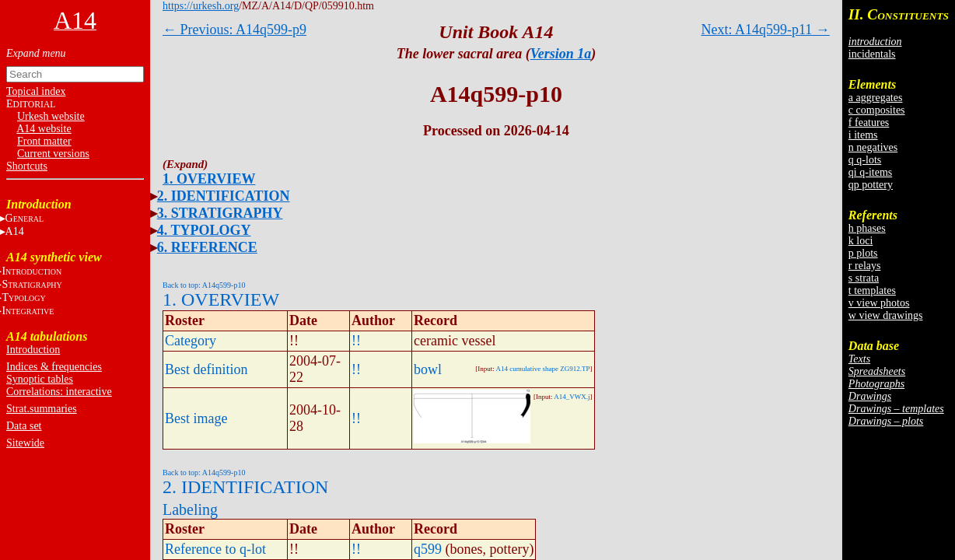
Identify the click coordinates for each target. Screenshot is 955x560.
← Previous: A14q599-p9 (234, 30)
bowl (428, 369)
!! (356, 341)
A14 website (44, 129)
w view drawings (886, 315)
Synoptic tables (40, 379)
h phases (867, 228)
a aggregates (876, 98)
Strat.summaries (42, 409)
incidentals (872, 54)
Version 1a (561, 54)
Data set (24, 426)
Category (191, 341)
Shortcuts (27, 166)
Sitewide (25, 443)
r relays (865, 266)
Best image (196, 418)
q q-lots (865, 160)
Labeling (190, 509)
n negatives (873, 147)
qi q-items (870, 172)
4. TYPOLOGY (204, 230)
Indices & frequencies (54, 367)
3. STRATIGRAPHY (220, 213)
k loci (861, 241)
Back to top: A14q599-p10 (204, 285)
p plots (863, 253)
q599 (428, 549)
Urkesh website (51, 116)
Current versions (53, 154)
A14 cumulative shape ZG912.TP (543, 369)
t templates (872, 290)
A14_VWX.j (572, 397)
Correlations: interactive (59, 392)
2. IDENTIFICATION (224, 196)
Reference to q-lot (215, 549)
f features (869, 122)
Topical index (36, 91)
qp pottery (871, 185)
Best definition (206, 369)
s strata (864, 278)
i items (863, 135)
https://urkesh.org (201, 6)
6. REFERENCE (207, 247)
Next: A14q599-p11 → (766, 30)
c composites (877, 110)
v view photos (879, 303)
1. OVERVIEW (209, 179)
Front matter (44, 141)
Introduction (33, 350)
